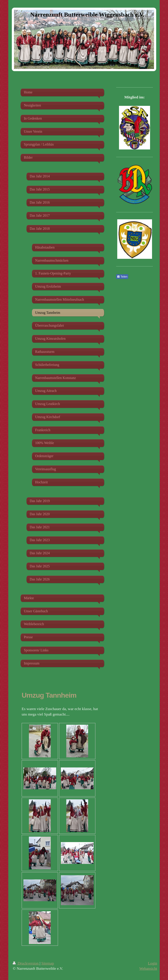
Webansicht (148, 968)
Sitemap (48, 963)
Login (152, 963)
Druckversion (26, 963)
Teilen (122, 277)
